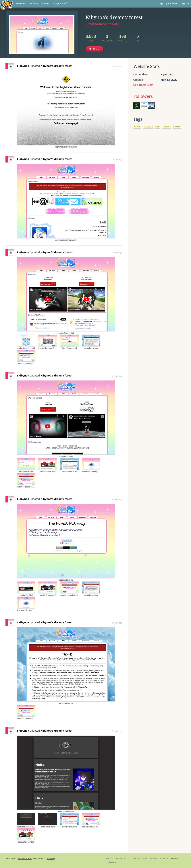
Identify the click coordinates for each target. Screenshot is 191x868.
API (145, 859)
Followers (143, 96)
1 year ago (118, 66)
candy (177, 127)
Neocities (10, 858)
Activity (34, 3)
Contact (111, 862)
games (166, 127)
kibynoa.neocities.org (102, 24)
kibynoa (23, 66)
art (157, 127)
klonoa (148, 127)
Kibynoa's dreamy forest (56, 66)
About (110, 859)
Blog (137, 859)
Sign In (185, 3)
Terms (175, 859)
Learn (46, 3)
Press (153, 859)
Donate (121, 859)
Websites (21, 3)
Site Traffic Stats (143, 85)
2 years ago (117, 376)
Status (164, 859)
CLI (130, 859)
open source (25, 858)
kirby (137, 127)
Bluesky (51, 858)
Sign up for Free (168, 3)
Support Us (60, 3)
